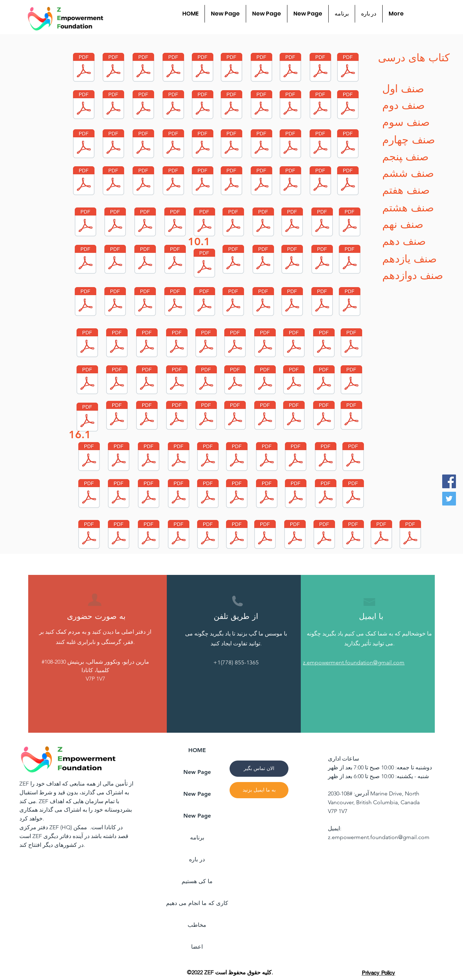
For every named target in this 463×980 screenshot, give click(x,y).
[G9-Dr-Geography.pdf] (292, 223)
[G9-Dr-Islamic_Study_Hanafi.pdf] (86, 223)
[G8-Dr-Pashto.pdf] (233, 302)
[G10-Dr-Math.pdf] (84, 182)
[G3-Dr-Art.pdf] (179, 457)
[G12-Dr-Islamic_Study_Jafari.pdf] (84, 106)
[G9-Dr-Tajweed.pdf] (205, 264)
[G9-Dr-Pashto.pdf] (263, 223)
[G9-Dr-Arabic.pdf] (145, 223)
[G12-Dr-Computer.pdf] (232, 68)
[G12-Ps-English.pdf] (410, 535)
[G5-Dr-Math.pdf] (119, 494)
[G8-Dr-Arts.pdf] (322, 260)
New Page (197, 772)
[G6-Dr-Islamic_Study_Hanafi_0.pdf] (144, 68)
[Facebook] (449, 481)
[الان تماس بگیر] (259, 769)
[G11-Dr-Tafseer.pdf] (114, 145)
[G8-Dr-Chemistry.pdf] (263, 302)
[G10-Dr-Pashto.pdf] (262, 182)
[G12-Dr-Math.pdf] (84, 68)
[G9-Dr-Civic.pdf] (145, 260)
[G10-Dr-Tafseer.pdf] (232, 182)
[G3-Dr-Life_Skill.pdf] (235, 416)
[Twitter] (449, 499)
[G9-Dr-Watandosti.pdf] (175, 260)
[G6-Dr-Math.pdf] (326, 494)
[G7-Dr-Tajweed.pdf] (265, 381)
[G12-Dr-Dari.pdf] (173, 68)
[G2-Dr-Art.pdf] (119, 535)
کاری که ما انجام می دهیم (197, 903)
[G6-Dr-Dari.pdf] (89, 535)
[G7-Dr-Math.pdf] (87, 344)
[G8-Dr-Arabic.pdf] (115, 302)
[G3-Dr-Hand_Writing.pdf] (149, 457)
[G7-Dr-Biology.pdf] (235, 344)
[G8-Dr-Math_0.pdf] (86, 302)
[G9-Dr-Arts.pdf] (175, 223)
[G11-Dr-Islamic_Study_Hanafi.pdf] (232, 106)
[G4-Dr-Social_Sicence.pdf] (119, 457)
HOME (197, 750)
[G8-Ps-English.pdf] (295, 535)
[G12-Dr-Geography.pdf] (291, 68)
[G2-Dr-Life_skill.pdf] (177, 416)
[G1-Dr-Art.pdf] (352, 381)
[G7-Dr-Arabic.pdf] (177, 344)
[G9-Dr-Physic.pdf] (322, 223)
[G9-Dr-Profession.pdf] (115, 223)
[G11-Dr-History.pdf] (262, 145)
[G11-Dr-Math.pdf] (262, 106)
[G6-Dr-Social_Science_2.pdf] (353, 494)
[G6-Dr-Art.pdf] (296, 494)
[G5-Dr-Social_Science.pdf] (353, 457)
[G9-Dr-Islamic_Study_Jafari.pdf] (205, 223)
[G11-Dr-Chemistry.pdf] (144, 145)
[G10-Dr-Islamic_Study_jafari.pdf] (232, 145)
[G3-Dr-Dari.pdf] (352, 416)
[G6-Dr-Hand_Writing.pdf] (149, 535)
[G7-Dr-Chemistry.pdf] (177, 381)
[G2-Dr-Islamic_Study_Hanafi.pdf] (147, 416)
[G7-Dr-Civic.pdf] (87, 381)
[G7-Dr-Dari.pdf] (265, 344)
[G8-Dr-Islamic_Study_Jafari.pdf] (350, 260)
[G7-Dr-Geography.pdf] (324, 344)
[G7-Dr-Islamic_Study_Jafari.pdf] (117, 344)
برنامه (197, 838)
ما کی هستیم (197, 881)
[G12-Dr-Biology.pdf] (262, 68)
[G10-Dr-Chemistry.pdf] (233, 260)
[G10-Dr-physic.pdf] (291, 182)
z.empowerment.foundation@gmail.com (379, 837)
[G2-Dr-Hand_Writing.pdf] (294, 416)
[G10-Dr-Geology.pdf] (321, 145)
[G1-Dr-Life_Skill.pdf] (294, 381)
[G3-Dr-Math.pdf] (324, 416)
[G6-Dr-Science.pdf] (179, 535)
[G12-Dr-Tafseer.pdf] (203, 68)
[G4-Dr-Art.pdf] (237, 457)
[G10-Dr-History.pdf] (321, 182)
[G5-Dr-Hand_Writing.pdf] (237, 494)
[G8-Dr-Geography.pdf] (145, 302)
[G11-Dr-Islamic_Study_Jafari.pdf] (173, 106)
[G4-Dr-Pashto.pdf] (326, 457)
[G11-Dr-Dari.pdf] (348, 106)
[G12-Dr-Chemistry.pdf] (203, 106)
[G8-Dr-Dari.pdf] (292, 302)
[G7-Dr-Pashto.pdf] (206, 381)
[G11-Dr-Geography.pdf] (321, 106)
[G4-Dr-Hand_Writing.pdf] (267, 457)
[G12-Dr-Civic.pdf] (348, 68)
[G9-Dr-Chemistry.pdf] (115, 260)
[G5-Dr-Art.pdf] (267, 494)
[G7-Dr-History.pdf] (117, 381)
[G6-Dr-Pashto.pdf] (208, 535)
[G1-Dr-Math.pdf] (324, 381)
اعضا (197, 947)
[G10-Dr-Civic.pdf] (263, 260)
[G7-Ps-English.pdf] (382, 535)
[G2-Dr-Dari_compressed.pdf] (89, 457)
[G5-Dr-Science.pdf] (179, 494)
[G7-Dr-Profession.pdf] (206, 344)
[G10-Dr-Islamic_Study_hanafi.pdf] (203, 145)
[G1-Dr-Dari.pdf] (117, 416)
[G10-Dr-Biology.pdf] (203, 182)
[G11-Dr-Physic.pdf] (348, 145)
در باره (197, 859)
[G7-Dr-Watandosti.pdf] (235, 381)
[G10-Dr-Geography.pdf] (173, 182)
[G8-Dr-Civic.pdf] (294, 344)
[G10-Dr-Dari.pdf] (144, 182)
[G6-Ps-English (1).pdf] (353, 535)
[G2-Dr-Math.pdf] (265, 416)
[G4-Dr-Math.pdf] (208, 457)
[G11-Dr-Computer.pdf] (291, 106)
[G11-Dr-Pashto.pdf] (173, 145)
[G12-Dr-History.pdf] (114, 106)
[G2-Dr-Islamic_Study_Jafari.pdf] (206, 416)
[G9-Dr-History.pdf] (86, 260)
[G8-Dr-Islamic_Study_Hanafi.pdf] (292, 260)
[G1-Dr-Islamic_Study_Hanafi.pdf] (147, 381)
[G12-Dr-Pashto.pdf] (321, 68)
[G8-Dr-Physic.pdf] (322, 302)
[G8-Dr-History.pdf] (205, 302)
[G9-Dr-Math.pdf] (348, 182)
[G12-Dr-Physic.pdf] (144, 106)
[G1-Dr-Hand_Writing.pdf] (87, 418)
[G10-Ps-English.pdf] (324, 535)
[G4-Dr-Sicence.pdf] (296, 457)
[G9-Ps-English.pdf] (265, 535)
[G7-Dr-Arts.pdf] (147, 344)
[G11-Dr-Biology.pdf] (84, 145)
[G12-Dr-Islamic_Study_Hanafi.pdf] (114, 68)
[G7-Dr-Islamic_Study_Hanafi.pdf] (350, 302)
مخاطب (197, 925)
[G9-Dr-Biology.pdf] (233, 223)
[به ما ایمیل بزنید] (259, 790)
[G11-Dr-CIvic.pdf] (291, 145)
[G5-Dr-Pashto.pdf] (208, 494)
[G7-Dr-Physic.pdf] (352, 344)
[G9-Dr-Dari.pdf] (350, 223)
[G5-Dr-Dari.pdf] (149, 494)
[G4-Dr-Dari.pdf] (89, 494)
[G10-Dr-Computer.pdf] (114, 182)
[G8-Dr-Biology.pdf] (175, 302)
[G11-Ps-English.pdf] (237, 535)
